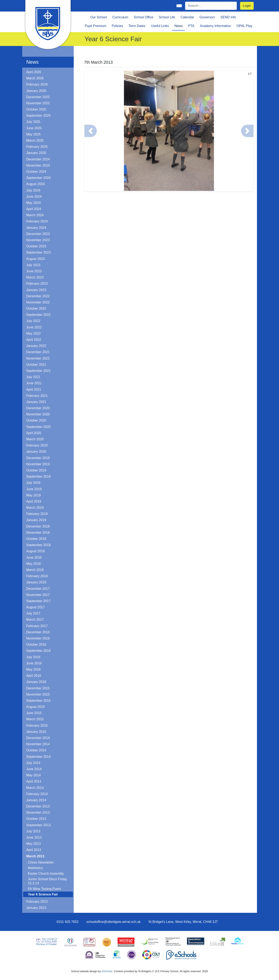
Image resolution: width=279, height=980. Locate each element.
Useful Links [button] (160, 26)
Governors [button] (207, 17)
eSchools (107, 971)
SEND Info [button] (228, 17)
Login (247, 6)
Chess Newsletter (41, 862)
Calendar (187, 17)
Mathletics (35, 868)
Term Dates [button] (137, 26)
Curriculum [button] (120, 17)
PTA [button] (191, 26)
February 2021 (37, 396)
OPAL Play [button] (244, 26)
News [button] (179, 26)
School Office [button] (144, 17)
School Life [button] (167, 17)
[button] (91, 131)
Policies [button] (117, 26)
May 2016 (34, 669)
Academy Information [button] (215, 26)
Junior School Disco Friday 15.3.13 (48, 881)
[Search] (208, 6)
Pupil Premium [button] (96, 26)
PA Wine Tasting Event (44, 889)
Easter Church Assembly (46, 874)
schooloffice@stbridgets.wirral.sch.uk (113, 922)
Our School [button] (99, 17)
